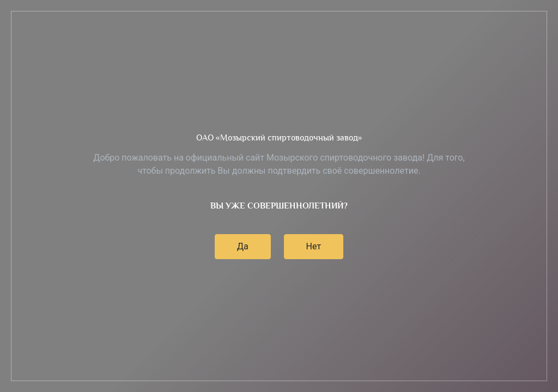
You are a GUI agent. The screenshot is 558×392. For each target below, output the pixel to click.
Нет (314, 246)
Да (243, 246)
